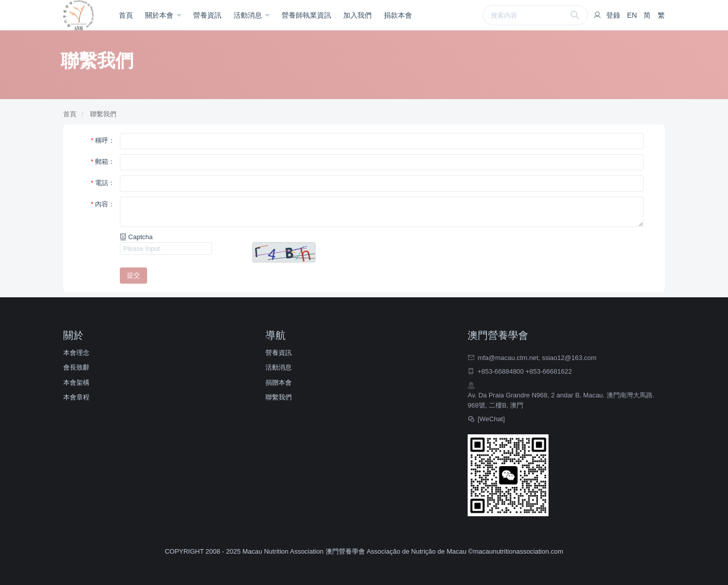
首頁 (126, 15)
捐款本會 (398, 15)
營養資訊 (207, 15)
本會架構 (76, 382)
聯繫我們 (103, 114)
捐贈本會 (279, 382)
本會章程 (76, 397)
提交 (133, 275)
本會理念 (76, 353)
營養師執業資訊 (306, 15)
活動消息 (249, 15)
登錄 (613, 15)
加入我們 (357, 15)
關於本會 (160, 15)
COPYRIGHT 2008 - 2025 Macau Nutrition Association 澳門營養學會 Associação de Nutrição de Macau (316, 551)
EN (632, 15)
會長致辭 (76, 367)
